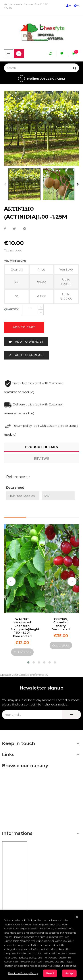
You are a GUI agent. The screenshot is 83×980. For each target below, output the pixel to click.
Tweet (14, 229)
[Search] (41, 68)
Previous (5, 184)
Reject (50, 973)
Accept (69, 973)
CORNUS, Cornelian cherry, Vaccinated (61, 624)
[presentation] (11, 581)
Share (5, 229)
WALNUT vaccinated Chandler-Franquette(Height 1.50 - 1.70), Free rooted (25, 627)
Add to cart (24, 327)
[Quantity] (30, 310)
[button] (28, 662)
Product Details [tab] (42, 447)
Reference (16, 477)
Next (78, 184)
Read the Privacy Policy (23, 973)
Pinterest (25, 229)
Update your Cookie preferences (24, 675)
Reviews (42, 458)
